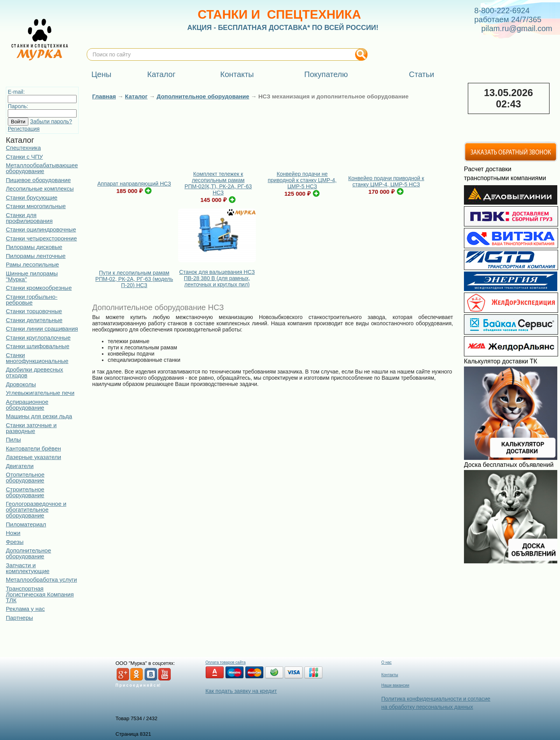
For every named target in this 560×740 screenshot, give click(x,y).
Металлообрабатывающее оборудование (42, 168)
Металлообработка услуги (41, 580)
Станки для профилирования (29, 218)
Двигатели (20, 466)
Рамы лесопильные (32, 264)
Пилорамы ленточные (36, 256)
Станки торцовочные (34, 311)
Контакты (389, 675)
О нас (386, 662)
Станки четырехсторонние (41, 238)
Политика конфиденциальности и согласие (436, 699)
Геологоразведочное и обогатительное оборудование (36, 509)
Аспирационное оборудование (27, 405)
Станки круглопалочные (38, 338)
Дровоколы (21, 384)
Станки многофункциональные (37, 358)
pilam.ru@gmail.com (517, 28)
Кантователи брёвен (33, 448)
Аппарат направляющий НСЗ (134, 184)
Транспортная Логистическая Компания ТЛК (40, 594)
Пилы (13, 439)
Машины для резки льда (39, 416)
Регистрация (24, 129)
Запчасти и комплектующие (28, 568)
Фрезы (15, 542)
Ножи (13, 533)
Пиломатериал (26, 524)
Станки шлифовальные (38, 346)
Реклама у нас (25, 609)
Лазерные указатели (33, 457)
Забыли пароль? (51, 121)
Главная (104, 96)
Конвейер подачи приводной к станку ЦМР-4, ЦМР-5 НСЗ (386, 181)
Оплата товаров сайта (225, 662)
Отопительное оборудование (25, 477)
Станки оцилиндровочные (41, 229)
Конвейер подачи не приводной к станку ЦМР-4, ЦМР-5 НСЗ (302, 180)
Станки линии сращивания (42, 329)
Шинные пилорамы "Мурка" (32, 276)
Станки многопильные (36, 206)
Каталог (136, 96)
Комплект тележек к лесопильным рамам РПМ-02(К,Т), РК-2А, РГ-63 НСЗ (218, 183)
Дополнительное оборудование (28, 553)
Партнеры (19, 618)
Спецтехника (23, 148)
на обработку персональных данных (427, 707)
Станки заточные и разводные (31, 428)
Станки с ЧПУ (24, 157)
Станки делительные (34, 320)
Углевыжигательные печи (40, 393)
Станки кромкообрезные (39, 288)
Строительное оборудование (25, 492)
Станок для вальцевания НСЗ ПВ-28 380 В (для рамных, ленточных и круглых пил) (217, 278)
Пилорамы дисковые (34, 247)
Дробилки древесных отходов (34, 372)
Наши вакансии (395, 685)
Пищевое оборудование (38, 180)
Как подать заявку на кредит (241, 691)
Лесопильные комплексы (40, 189)
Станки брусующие (32, 197)
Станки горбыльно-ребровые (32, 300)
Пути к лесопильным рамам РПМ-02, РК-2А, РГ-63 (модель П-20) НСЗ (134, 279)
